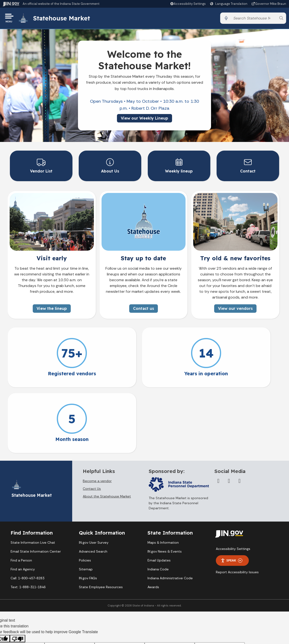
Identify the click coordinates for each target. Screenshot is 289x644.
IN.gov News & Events (165, 485)
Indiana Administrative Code (170, 512)
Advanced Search (93, 485)
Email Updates (159, 494)
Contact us (144, 308)
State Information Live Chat (33, 476)
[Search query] (254, 19)
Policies (85, 494)
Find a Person (21, 494)
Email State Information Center (36, 485)
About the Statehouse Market (107, 430)
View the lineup (52, 308)
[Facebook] (218, 415)
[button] (188, 4)
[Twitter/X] (229, 415)
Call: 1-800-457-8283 (27, 512)
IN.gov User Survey (94, 476)
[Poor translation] (18, 572)
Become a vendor (97, 415)
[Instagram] (239, 415)
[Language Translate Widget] (229, 4)
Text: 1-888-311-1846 (28, 521)
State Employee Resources (101, 521)
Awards (153, 521)
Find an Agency (23, 503)
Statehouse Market (63, 19)
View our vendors (235, 308)
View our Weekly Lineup (144, 120)
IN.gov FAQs (88, 512)
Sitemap (86, 503)
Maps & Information (163, 476)
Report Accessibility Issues (237, 506)
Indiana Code (158, 503)
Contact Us (92, 422)
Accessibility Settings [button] (233, 483)
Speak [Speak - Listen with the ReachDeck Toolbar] (231, 494)
